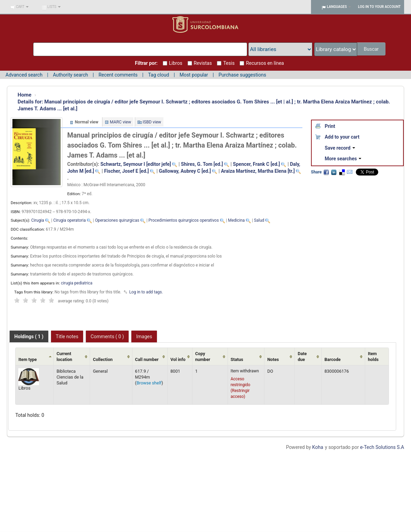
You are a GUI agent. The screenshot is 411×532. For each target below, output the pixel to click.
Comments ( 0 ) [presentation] (107, 337)
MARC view (121, 122)
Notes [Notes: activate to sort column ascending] (273, 359)
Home (24, 95)
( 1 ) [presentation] (29, 337)
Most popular (194, 75)
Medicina (236, 220)
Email (350, 172)
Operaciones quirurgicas (117, 220)
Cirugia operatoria (69, 220)
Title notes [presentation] (67, 337)
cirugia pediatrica (77, 283)
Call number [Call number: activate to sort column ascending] (147, 359)
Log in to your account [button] (379, 7)
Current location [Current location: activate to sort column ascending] (64, 357)
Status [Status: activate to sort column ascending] (237, 359)
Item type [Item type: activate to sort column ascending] (27, 359)
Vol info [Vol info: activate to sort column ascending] (178, 359)
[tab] (29, 337)
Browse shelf (149, 383)
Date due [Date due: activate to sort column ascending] (302, 357)
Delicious (342, 172)
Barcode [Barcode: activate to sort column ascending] (333, 359)
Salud (259, 220)
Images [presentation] (144, 337)
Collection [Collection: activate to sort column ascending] (103, 359)
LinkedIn (334, 172)
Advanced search (24, 75)
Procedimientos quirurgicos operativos (184, 220)
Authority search (70, 75)
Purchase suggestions (242, 75)
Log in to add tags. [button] (146, 292)
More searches (343, 159)
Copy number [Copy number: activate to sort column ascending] (203, 357)
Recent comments (118, 75)
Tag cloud (158, 75)
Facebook (326, 172)
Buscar (372, 49)
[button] (19, 7)
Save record (340, 148)
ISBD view (152, 122)
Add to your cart (342, 137)
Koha (318, 447)
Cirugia (37, 220)
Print (330, 126)
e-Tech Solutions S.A (382, 447)
